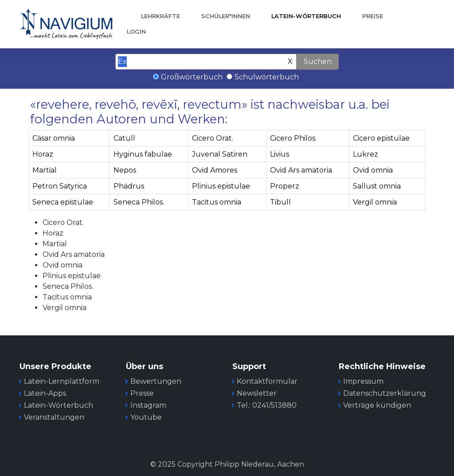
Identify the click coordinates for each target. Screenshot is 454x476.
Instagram (148, 405)
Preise (373, 16)
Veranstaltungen (54, 417)
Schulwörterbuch (267, 77)
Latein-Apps (45, 393)
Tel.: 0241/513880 (267, 405)
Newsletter (257, 393)
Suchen (318, 61)
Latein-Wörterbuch (306, 16)
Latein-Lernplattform (62, 381)
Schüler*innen (226, 16)
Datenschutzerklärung (385, 393)
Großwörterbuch (192, 77)
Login (136, 32)
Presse (142, 393)
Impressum (363, 381)
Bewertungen (156, 381)
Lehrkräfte (160, 16)
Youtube (146, 417)
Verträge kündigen (377, 405)
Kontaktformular (267, 381)
